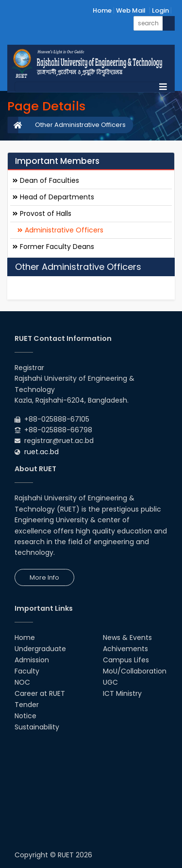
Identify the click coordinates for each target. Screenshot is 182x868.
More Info (44, 577)
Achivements (125, 649)
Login (160, 10)
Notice (25, 716)
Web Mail (131, 10)
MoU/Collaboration (135, 671)
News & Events (127, 638)
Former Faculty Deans (53, 247)
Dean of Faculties (46, 180)
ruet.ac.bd (41, 452)
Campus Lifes (126, 660)
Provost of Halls (42, 213)
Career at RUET (40, 693)
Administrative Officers (60, 230)
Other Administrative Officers (80, 125)
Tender (27, 705)
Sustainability (37, 727)
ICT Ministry (122, 693)
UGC (110, 682)
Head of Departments (53, 197)
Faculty (27, 671)
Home (102, 10)
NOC (22, 682)
